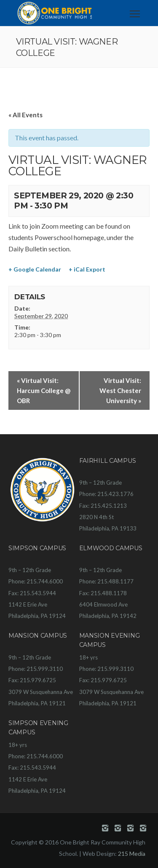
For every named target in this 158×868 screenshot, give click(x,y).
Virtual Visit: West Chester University (120, 390)
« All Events (25, 115)
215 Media (132, 853)
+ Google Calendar (35, 269)
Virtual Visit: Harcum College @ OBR (44, 390)
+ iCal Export (87, 269)
